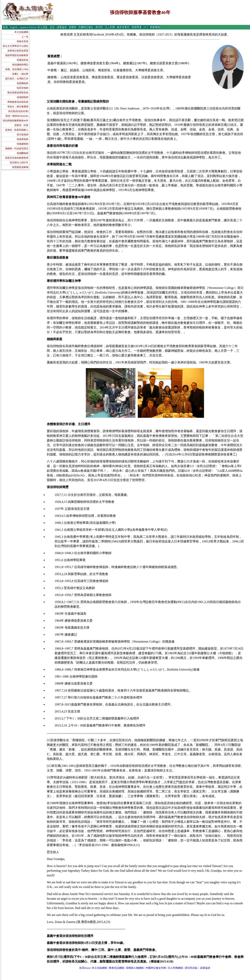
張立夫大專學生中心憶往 (16, 46)
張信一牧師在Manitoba (17, 116)
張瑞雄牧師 (23, 97)
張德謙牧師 (23, 144)
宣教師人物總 (134, 968)
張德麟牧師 (23, 153)
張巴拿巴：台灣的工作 (17, 79)
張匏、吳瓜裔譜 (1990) (17, 69)
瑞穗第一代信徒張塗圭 (17, 149)
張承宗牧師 (23, 88)
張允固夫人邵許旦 (19, 162)
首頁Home (85, 968)
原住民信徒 (191, 968)
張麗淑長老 (23, 60)
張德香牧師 (23, 139)
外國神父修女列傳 (156, 968)
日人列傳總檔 (175, 968)
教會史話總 (115, 968)
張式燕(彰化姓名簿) (18, 111)
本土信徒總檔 (21, 32)
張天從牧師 (23, 135)
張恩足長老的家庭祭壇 (17, 158)
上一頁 (25, 37)
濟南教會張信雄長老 (18, 102)
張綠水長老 (23, 41)
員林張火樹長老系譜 (18, 51)
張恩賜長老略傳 (20, 167)
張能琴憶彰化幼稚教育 (17, 55)
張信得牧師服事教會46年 (16, 121)
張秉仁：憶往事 (20, 74)
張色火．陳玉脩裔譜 (18, 107)
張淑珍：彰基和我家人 (17, 130)
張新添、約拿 (21, 125)
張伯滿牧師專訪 (20, 65)
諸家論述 (205, 968)
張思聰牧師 (23, 83)
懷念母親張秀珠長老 (18, 93)
